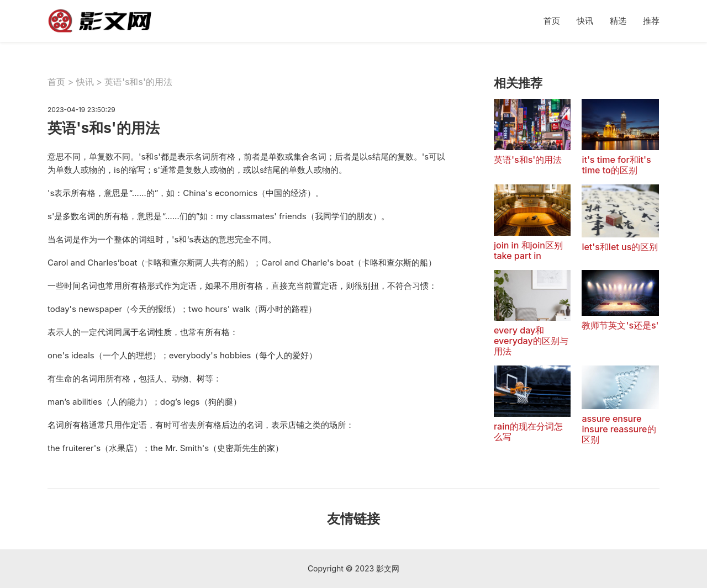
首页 (552, 21)
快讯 (585, 21)
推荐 (651, 21)
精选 (618, 21)
